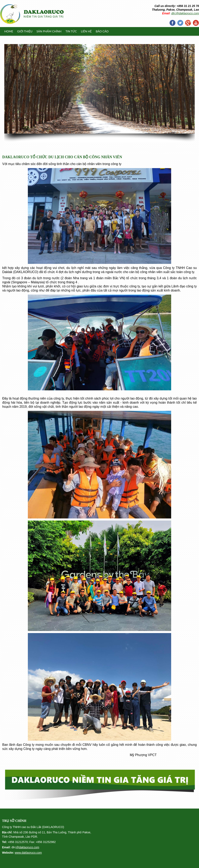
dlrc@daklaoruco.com (185, 13)
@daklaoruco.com (28, 847)
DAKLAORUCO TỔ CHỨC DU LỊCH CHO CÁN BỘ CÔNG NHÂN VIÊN (62, 157)
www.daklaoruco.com (28, 853)
